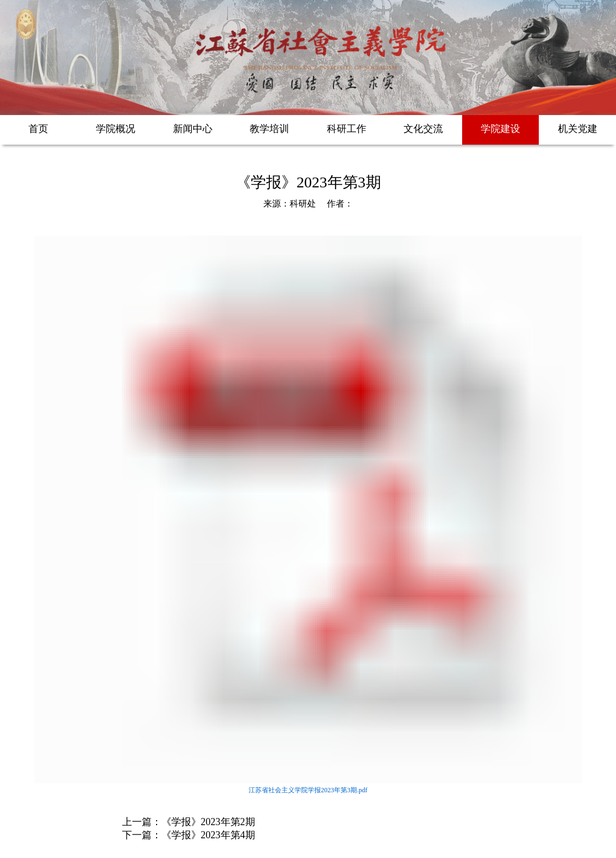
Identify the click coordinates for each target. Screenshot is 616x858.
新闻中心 (193, 129)
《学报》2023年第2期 (208, 822)
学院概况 (116, 129)
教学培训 (269, 129)
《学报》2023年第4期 (208, 835)
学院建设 (500, 129)
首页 (38, 129)
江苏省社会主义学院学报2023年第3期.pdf (308, 790)
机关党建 (578, 129)
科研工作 (347, 129)
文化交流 (423, 129)
